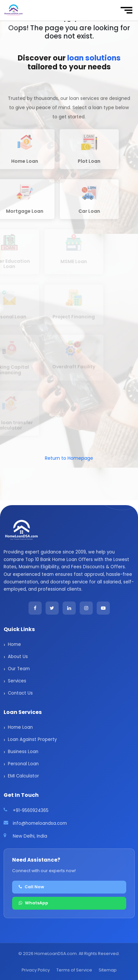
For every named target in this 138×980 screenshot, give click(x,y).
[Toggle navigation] (126, 10)
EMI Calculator (23, 776)
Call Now (31, 887)
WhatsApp (33, 903)
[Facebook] (35, 608)
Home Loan (20, 727)
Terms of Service (74, 970)
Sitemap (108, 970)
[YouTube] (103, 608)
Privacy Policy (36, 970)
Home (14, 644)
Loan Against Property (32, 739)
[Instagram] (86, 608)
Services (17, 681)
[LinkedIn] (69, 608)
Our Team (19, 669)
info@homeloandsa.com (40, 823)
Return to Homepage (69, 458)
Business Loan (23, 752)
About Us (18, 657)
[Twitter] (52, 608)
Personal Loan (23, 764)
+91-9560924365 (31, 810)
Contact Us (20, 693)
